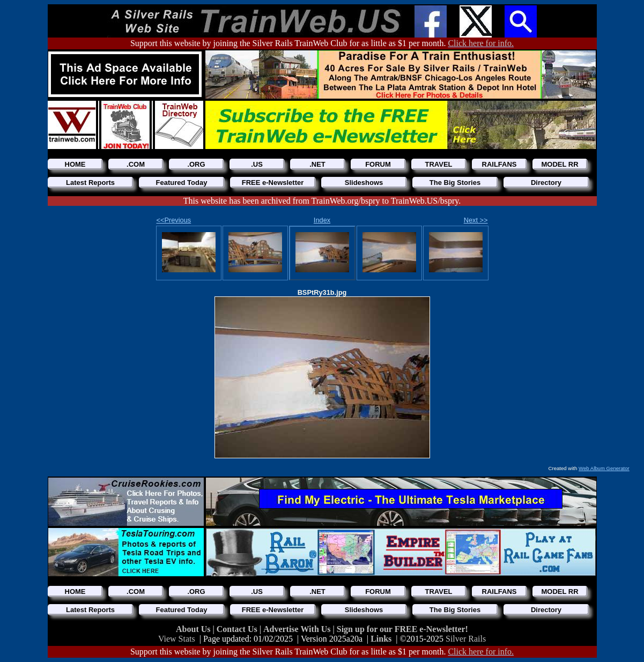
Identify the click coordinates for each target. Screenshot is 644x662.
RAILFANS (499, 164)
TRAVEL (438, 164)
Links (381, 639)
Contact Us (238, 629)
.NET (317, 164)
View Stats (177, 639)
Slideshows (364, 183)
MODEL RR (560, 164)
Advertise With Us (298, 629)
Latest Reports (90, 183)
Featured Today (182, 183)
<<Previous (174, 220)
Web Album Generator (604, 468)
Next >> (476, 220)
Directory (546, 183)
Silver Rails (466, 639)
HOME (75, 164)
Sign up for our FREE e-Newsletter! (402, 629)
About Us (194, 629)
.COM (136, 164)
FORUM (378, 164)
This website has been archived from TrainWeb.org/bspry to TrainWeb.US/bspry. (322, 201)
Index (322, 220)
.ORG (196, 164)
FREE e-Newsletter (273, 183)
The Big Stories (455, 183)
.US (257, 164)
